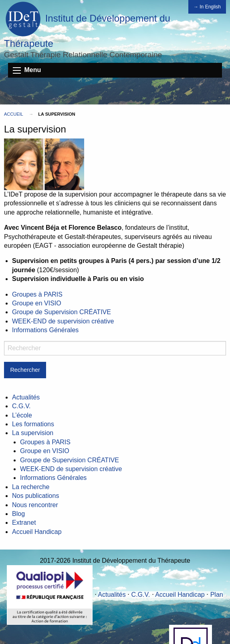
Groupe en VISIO (37, 303)
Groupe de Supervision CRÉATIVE (62, 312)
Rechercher (25, 370)
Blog (18, 514)
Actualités (26, 397)
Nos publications (35, 496)
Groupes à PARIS (37, 294)
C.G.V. (21, 406)
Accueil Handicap (37, 532)
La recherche (31, 487)
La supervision (33, 433)
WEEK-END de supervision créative (63, 321)
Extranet (24, 523)
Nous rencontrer (35, 505)
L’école (22, 415)
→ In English (207, 7)
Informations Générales (45, 330)
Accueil (13, 114)
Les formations (33, 424)
